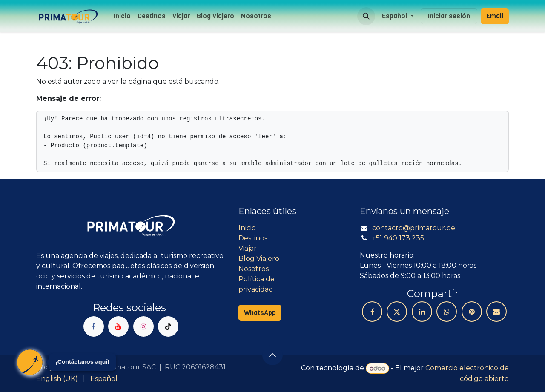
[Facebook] (94, 326)
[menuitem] (122, 16)
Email (495, 16)
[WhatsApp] (447, 312)
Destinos (253, 238)
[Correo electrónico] (496, 312)
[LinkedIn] (422, 312)
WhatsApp (260, 313)
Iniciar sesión (449, 16)
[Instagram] (143, 326)
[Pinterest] (472, 312)
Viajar (248, 248)
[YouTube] (118, 326)
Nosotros (254, 269)
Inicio (247, 228)
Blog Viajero (259, 259)
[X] (397, 312)
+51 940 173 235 (398, 238)
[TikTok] (168, 326)
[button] (366, 16)
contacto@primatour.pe (414, 228)
